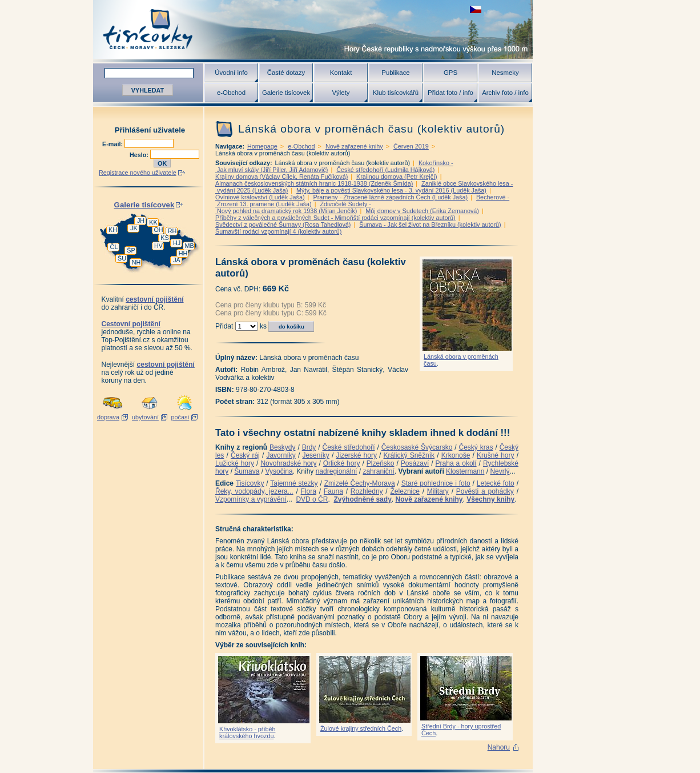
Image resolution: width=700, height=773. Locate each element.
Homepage (262, 146)
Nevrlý (500, 471)
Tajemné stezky (294, 483)
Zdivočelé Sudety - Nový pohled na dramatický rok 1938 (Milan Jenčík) (293, 207)
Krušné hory (496, 455)
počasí (180, 417)
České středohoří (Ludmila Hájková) (385, 170)
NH (136, 262)
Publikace (395, 73)
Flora (309, 491)
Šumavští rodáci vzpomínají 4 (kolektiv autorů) (278, 231)
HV (158, 246)
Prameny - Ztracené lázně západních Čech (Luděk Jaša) (390, 197)
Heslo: (140, 155)
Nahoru (499, 747)
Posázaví (415, 463)
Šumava (247, 471)
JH (141, 221)
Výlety (341, 93)
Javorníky (281, 455)
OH (158, 230)
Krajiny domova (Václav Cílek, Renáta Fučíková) (281, 177)
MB (189, 246)
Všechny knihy (490, 499)
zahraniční (378, 471)
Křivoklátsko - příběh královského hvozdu (247, 732)
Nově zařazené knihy (354, 146)
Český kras (476, 447)
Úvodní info (231, 73)
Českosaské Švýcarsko (417, 447)
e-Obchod (231, 93)
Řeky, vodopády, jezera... (254, 491)
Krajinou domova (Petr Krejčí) (397, 177)
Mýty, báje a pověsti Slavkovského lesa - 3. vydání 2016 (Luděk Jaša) (391, 190)
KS (164, 238)
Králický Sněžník (409, 455)
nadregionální (337, 471)
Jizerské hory (356, 455)
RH (172, 231)
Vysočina (279, 471)
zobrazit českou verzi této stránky (476, 9)
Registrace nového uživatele (138, 173)
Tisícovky (250, 483)
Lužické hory (235, 463)
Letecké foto (496, 483)
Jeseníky (315, 455)
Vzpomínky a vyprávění (251, 499)
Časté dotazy (286, 73)
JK (134, 228)
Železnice (405, 491)
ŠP (131, 250)
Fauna (333, 491)
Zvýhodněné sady (362, 499)
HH (183, 253)
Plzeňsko (381, 463)
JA (177, 260)
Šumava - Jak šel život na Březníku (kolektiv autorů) (430, 225)
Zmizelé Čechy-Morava (360, 483)
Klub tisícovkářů (396, 93)
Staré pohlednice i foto (436, 483)
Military (438, 491)
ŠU (122, 258)
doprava (108, 417)
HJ (177, 243)
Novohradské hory (288, 463)
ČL (114, 247)
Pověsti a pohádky (485, 491)
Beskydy (282, 447)
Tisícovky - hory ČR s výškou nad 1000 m (313, 29)
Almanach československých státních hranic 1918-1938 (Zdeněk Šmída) (314, 183)
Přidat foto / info (450, 93)
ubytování (145, 417)
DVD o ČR (312, 499)
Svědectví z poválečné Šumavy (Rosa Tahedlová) (283, 225)
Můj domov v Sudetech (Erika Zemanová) (422, 211)
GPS (450, 73)
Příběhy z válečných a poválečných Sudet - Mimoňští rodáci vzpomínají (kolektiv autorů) (335, 218)
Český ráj (245, 455)
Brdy (309, 447)
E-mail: (113, 144)
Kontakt (341, 73)
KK (153, 222)
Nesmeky (505, 73)
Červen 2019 (411, 146)
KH (113, 230)
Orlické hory (342, 463)
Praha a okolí (456, 463)
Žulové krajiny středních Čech (361, 728)
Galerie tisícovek (286, 93)
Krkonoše (456, 455)
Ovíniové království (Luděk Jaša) (260, 197)
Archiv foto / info (505, 93)
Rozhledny (367, 491)
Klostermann (465, 471)
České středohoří (349, 447)
